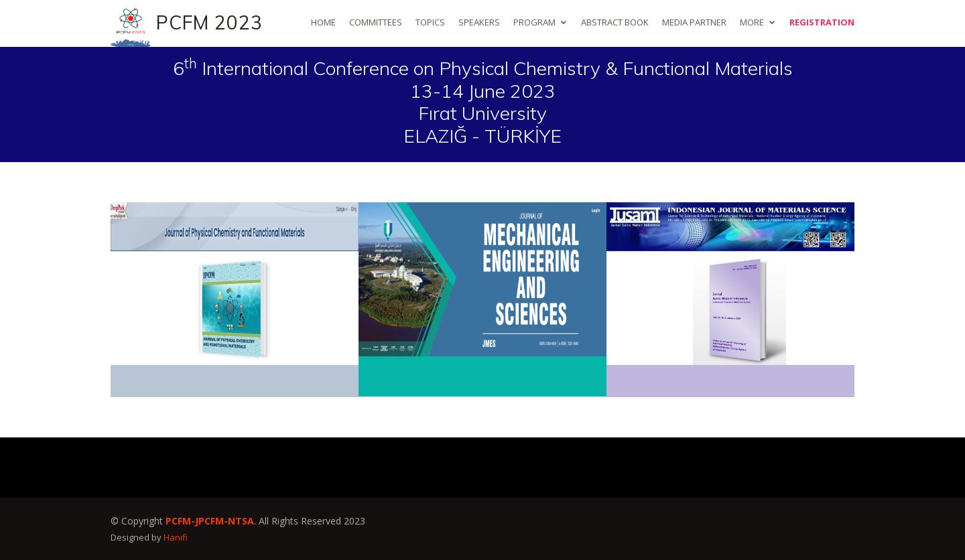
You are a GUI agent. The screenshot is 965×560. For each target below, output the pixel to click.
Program (534, 22)
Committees (376, 22)
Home (323, 22)
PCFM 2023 (209, 22)
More (752, 22)
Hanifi (176, 537)
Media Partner (694, 22)
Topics (430, 22)
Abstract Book (615, 22)
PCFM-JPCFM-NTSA (210, 521)
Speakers (479, 22)
